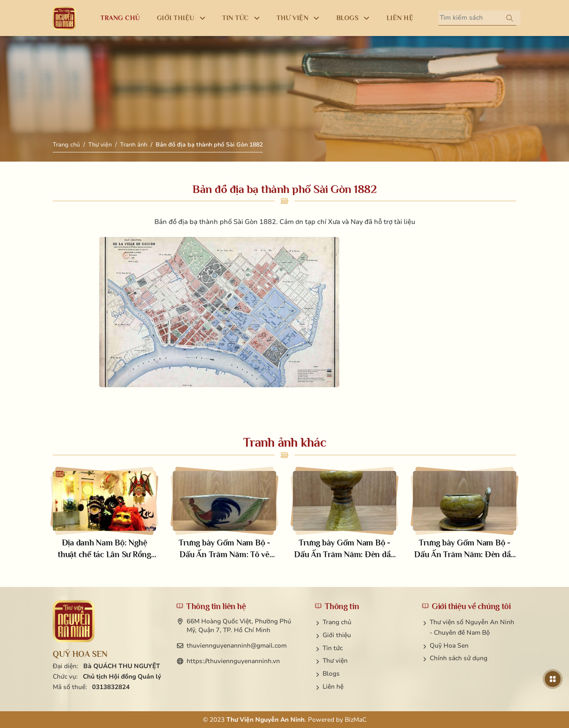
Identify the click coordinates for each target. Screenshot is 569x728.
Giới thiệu (337, 635)
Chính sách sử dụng (459, 658)
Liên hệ (333, 687)
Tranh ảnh (134, 145)
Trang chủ (66, 145)
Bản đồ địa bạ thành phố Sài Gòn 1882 (209, 145)
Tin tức (333, 648)
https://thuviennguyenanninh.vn (233, 661)
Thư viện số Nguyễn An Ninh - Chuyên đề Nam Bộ (472, 627)
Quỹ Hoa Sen (449, 646)
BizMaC (356, 720)
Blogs (331, 674)
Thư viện (100, 145)
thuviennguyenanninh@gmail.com (237, 646)
